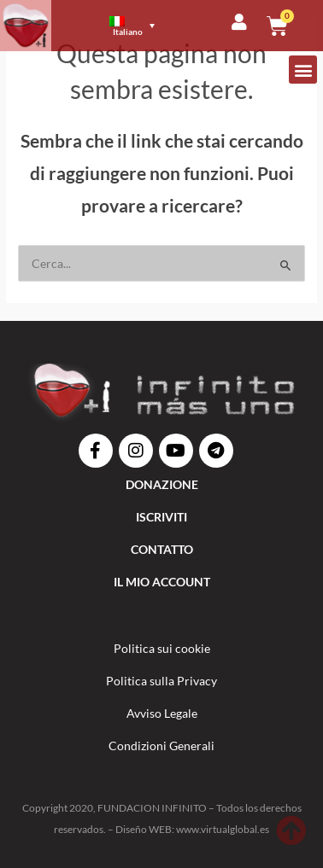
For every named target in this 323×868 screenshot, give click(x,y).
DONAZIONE (162, 484)
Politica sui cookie (162, 648)
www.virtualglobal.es (223, 829)
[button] (303, 70)
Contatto (162, 549)
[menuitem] (132, 26)
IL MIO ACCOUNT (162, 582)
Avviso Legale (162, 713)
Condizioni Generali (161, 746)
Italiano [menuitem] (128, 32)
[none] (133, 26)
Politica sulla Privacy (161, 681)
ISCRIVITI (161, 517)
